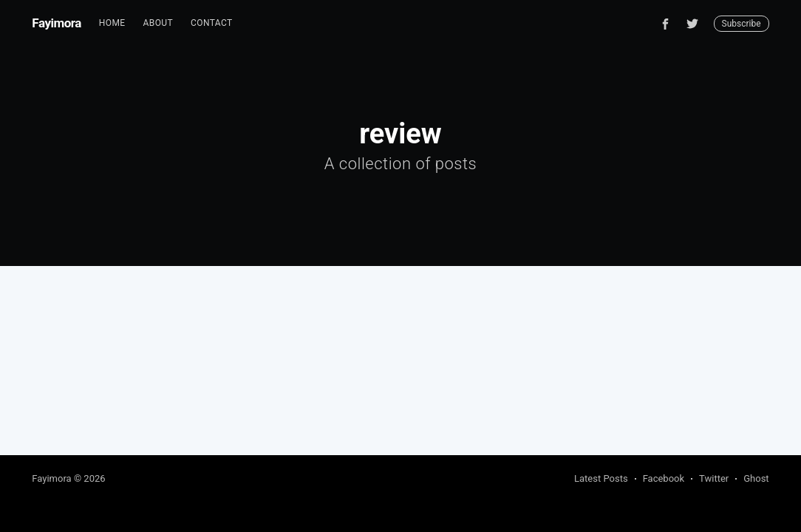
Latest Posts (601, 478)
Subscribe (742, 24)
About (159, 23)
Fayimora (56, 23)
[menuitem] (112, 23)
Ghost (756, 478)
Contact (212, 23)
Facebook (664, 478)
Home (112, 23)
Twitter (714, 478)
